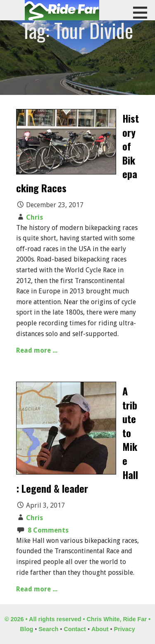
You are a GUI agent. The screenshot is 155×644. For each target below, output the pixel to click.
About (100, 629)
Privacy (125, 629)
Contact (75, 629)
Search (48, 629)
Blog (26, 629)
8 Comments (48, 530)
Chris (35, 217)
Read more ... (37, 350)
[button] (143, 12)
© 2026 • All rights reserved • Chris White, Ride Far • (77, 619)
